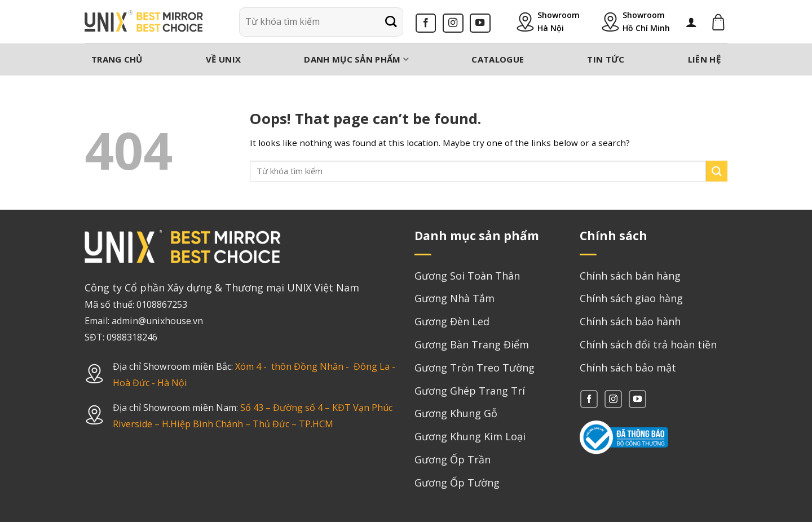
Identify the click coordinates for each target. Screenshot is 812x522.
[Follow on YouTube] (480, 23)
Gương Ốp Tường (457, 483)
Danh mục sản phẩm (356, 59)
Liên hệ (704, 59)
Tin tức (606, 59)
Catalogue (498, 59)
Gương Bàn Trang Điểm (472, 344)
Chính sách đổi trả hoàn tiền (648, 344)
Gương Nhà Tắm (454, 298)
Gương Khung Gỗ (456, 413)
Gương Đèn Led (452, 321)
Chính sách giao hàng (631, 298)
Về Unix (223, 59)
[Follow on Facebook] (426, 23)
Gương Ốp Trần (453, 459)
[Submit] (391, 22)
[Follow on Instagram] (453, 23)
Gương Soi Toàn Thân (467, 276)
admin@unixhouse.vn (157, 321)
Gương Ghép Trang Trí (470, 391)
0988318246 (132, 337)
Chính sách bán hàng (630, 276)
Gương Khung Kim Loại (470, 436)
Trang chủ (117, 59)
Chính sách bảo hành (630, 321)
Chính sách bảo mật (628, 368)
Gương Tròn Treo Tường (475, 368)
